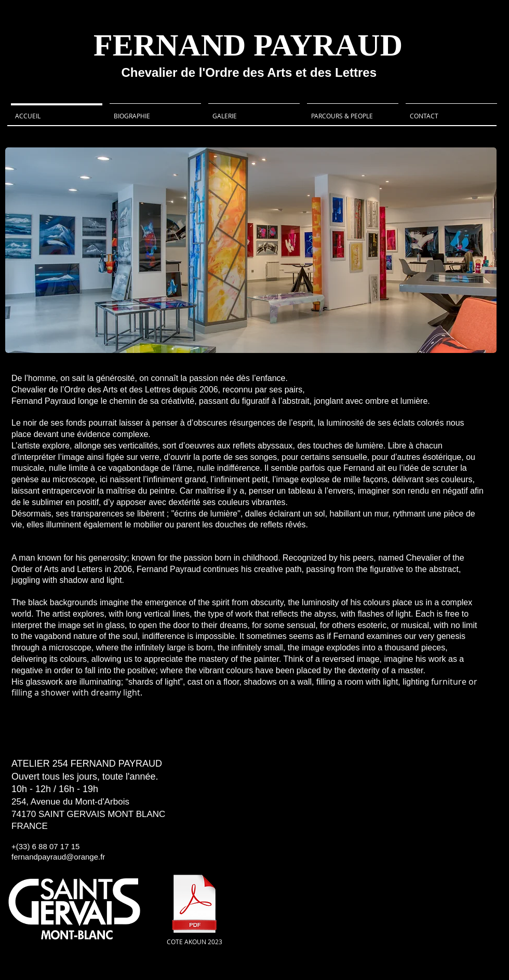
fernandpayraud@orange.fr (58, 857)
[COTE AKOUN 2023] (195, 909)
